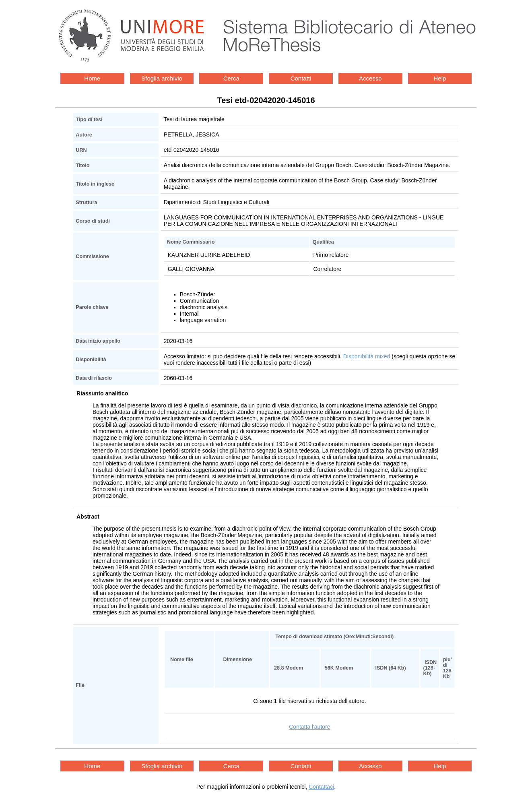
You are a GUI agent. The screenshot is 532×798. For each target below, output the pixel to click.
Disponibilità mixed (367, 356)
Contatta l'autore (309, 727)
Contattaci (321, 787)
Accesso (370, 78)
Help (440, 78)
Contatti (301, 78)
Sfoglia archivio (162, 78)
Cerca (231, 78)
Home (92, 78)
